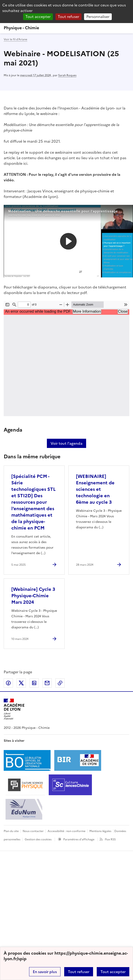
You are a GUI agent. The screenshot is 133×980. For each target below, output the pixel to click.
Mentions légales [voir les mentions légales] (100, 831)
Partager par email (47, 683)
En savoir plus (45, 972)
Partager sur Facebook (8, 683)
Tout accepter (113, 972)
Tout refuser (79, 972)
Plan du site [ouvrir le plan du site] (11, 831)
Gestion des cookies (38, 839)
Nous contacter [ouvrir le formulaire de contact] (33, 831)
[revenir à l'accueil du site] (66, 28)
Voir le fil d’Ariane (15, 39)
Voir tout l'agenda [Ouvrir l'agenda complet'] (66, 443)
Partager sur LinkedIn (34, 683)
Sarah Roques (67, 75)
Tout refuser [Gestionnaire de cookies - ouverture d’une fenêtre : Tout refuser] (68, 17)
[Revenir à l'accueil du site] (14, 709)
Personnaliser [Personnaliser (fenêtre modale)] (98, 17)
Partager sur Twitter (21, 683)
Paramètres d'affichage (79, 839)
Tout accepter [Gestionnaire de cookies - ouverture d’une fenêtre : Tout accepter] (38, 17)
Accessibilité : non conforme (66, 831)
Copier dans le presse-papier (60, 683)
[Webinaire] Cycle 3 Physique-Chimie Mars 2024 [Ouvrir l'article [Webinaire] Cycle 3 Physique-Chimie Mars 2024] (33, 596)
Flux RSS (110, 839)
